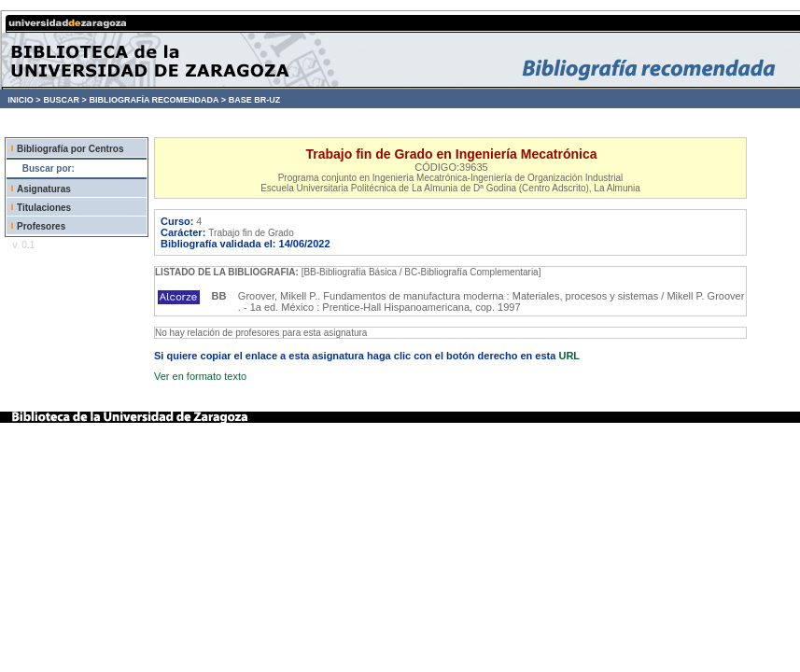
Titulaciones (44, 208)
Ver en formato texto (200, 376)
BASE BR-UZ (255, 100)
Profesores (41, 226)
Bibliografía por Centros (70, 149)
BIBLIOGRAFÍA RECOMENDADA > (157, 100)
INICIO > (24, 100)
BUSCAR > (64, 100)
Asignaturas (44, 189)
